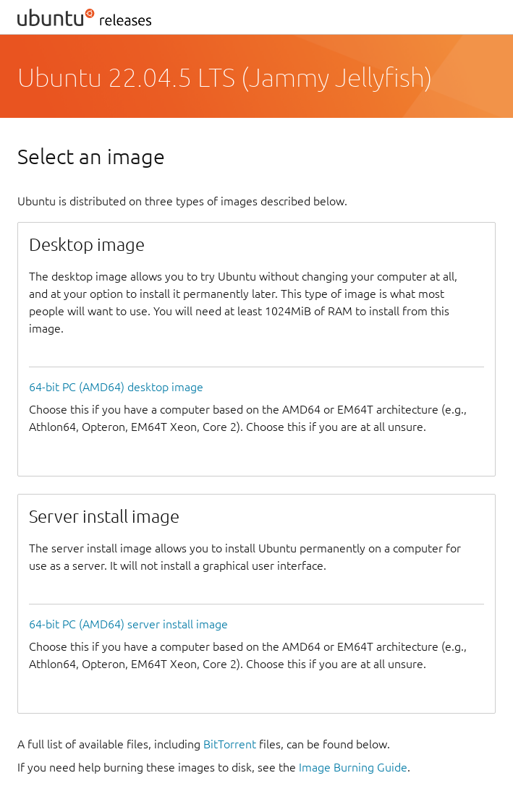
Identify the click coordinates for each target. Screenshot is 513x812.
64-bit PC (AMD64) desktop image (116, 387)
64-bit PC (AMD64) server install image (128, 624)
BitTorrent (230, 744)
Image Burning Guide (353, 767)
